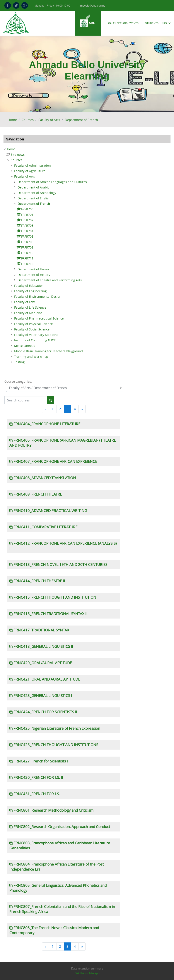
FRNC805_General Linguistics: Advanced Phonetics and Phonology (58, 888)
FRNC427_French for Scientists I (41, 761)
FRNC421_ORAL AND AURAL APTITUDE (47, 679)
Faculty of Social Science (32, 329)
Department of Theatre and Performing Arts (50, 280)
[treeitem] (87, 149)
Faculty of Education (29, 286)
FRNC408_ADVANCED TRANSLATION (45, 478)
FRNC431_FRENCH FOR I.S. (37, 794)
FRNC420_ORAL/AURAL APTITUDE (43, 663)
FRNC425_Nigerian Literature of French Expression (57, 728)
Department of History (34, 275)
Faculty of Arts (49, 120)
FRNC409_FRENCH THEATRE (38, 494)
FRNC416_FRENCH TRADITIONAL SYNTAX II (50, 614)
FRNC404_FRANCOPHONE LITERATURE (47, 424)
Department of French (81, 120)
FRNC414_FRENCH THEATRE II (39, 581)
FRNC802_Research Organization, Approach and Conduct (62, 827)
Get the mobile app (87, 973)
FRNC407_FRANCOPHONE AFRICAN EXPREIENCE (55, 461)
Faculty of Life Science (30, 307)
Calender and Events (123, 23)
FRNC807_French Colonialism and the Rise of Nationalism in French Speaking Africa (62, 909)
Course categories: (18, 381)
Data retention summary (87, 968)
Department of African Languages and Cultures (52, 182)
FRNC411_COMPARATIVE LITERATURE (45, 527)
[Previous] (45, 409)
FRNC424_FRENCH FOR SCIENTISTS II (45, 712)
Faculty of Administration (32, 165)
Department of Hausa (33, 269)
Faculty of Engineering (30, 291)
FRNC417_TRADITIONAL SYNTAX (41, 630)
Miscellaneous (25, 346)
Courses (28, 120)
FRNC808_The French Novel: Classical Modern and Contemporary (54, 930)
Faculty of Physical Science (33, 324)
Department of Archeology (37, 193)
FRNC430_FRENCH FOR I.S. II (38, 778)
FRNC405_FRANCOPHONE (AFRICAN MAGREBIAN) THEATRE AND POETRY (63, 443)
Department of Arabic (33, 187)
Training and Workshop (31, 357)
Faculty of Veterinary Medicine (36, 335)
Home (12, 120)
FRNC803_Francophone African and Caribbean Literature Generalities (60, 846)
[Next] (82, 409)
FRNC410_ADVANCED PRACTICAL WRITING (50, 511)
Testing (19, 362)
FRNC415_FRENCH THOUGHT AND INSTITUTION (55, 597)
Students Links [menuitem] (158, 23)
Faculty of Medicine (28, 313)
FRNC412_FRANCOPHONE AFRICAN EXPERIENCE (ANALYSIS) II (63, 546)
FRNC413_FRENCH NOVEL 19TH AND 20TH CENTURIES (60, 565)
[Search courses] (26, 400)
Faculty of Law (24, 302)
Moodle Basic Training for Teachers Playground (49, 351)
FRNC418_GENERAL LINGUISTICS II (43, 646)
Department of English (34, 198)
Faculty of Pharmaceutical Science (39, 318)
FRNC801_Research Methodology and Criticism (54, 810)
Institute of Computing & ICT (35, 340)
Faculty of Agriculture (30, 171)
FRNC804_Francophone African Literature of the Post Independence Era (57, 867)
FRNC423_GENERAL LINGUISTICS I (43, 696)
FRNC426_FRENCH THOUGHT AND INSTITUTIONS (56, 745)
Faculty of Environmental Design (38, 296)
